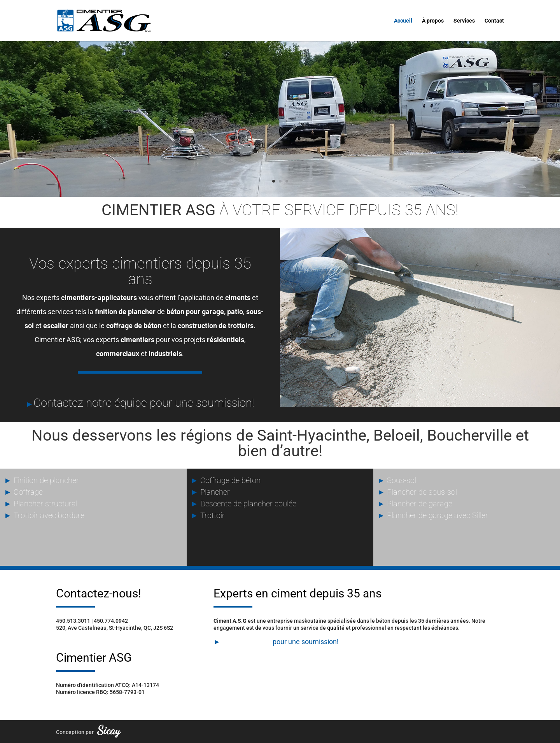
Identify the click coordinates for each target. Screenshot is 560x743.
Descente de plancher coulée (243, 504)
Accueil (403, 21)
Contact (494, 21)
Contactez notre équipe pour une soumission (143, 403)
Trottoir (208, 515)
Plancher (210, 492)
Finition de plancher (41, 480)
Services (464, 21)
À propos (433, 21)
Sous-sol (397, 480)
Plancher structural (41, 504)
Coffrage (23, 492)
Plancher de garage (415, 504)
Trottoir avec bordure (44, 515)
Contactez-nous (247, 642)
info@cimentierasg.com (86, 635)
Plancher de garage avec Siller (433, 515)
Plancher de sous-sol (417, 492)
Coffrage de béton (226, 480)
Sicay (109, 730)
